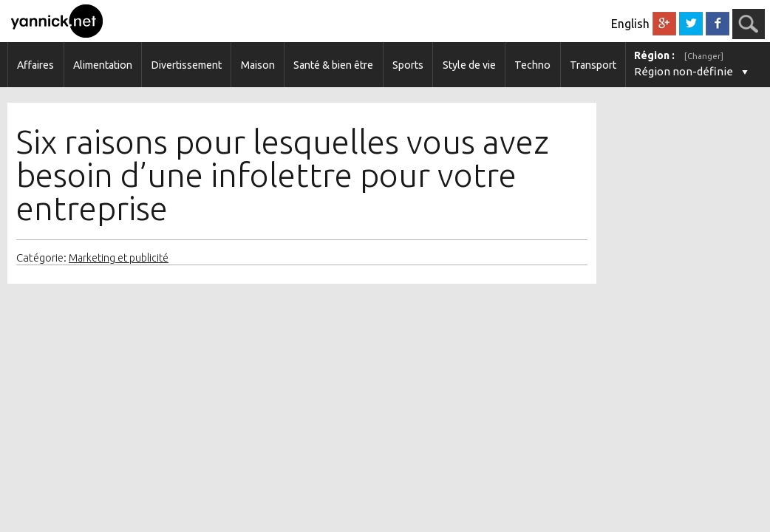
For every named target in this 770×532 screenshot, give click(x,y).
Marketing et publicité (119, 258)
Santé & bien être (333, 65)
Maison (258, 65)
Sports (408, 65)
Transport (593, 65)
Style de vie (469, 65)
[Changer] (704, 56)
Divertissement (187, 65)
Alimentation (103, 65)
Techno (532, 65)
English (630, 24)
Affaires (35, 65)
